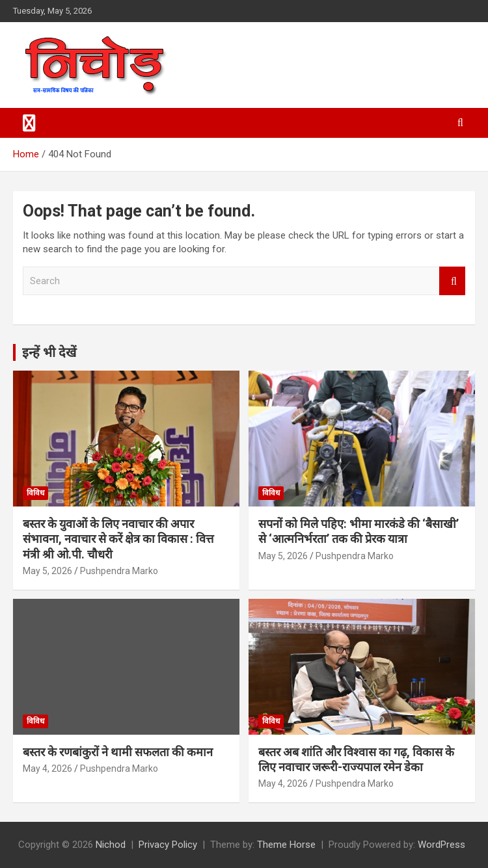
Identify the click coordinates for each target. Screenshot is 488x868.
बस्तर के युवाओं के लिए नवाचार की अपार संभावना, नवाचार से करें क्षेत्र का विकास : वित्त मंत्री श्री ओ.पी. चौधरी (118, 539)
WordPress (441, 845)
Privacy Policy (168, 845)
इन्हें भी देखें (49, 352)
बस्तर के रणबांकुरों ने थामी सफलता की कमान (118, 752)
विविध (35, 493)
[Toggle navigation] (29, 123)
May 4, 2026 (47, 769)
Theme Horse (286, 845)
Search (452, 281)
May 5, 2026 (47, 571)
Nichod (111, 845)
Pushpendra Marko (119, 571)
